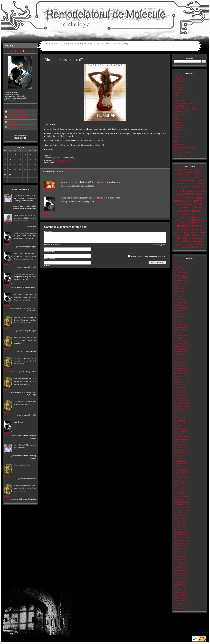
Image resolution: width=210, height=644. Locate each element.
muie (192, 222)
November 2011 (180, 439)
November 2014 (180, 352)
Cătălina (8, 223)
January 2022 (179, 275)
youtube (197, 247)
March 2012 (178, 428)
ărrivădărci (189, 172)
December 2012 (180, 404)
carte (189, 177)
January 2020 (179, 327)
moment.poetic (183, 222)
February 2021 (179, 302)
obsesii (182, 229)
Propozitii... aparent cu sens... (185, 103)
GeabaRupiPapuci (186, 204)
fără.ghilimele (189, 198)
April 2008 (178, 557)
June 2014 (178, 354)
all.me (193, 170)
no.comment (197, 226)
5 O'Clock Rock (180, 128)
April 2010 (178, 491)
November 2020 (180, 311)
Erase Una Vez (180, 84)
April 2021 (178, 297)
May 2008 (178, 554)
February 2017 (179, 335)
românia (192, 238)
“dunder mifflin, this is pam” (66, 163)
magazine (193, 220)
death (198, 187)
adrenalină (186, 170)
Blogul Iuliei (178, 81)
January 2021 (179, 305)
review (202, 235)
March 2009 (178, 527)
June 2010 (178, 486)
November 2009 (180, 505)
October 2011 (179, 442)
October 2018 (179, 330)
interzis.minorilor (190, 214)
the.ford (193, 244)
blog (200, 174)
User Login (30, 51)
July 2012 (178, 417)
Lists (20, 51)
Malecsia (177, 120)
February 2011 (179, 464)
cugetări (179, 187)
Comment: (48, 231)
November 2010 (180, 472)
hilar (194, 207)
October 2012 (179, 409)
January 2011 (179, 466)
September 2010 (180, 477)
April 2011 (178, 458)
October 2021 (179, 283)
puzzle (177, 235)
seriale (185, 241)
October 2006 (179, 600)
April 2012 (178, 425)
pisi (191, 232)
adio (179, 170)
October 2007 (179, 573)
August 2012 (179, 415)
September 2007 (180, 576)
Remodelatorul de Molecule (105, 16)
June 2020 (178, 316)
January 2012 (179, 434)
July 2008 (178, 548)
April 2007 (178, 589)
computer (200, 180)
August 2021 (179, 286)
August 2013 (179, 382)
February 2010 (179, 496)
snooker (201, 241)
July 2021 (178, 289)
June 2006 (178, 609)
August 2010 (179, 480)
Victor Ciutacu (179, 144)
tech (187, 244)
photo (186, 233)
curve (186, 187)
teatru (182, 244)
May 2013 (178, 390)
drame (178, 194)
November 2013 (180, 374)
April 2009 (178, 524)
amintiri (181, 172)
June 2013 (178, 387)
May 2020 (178, 319)
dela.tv (180, 189)
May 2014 (178, 357)
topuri (201, 244)
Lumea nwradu (180, 101)
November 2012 (180, 406)
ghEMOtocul (179, 76)
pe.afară (178, 233)
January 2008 (179, 565)
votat (181, 247)
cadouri (183, 177)
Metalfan (177, 139)
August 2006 (179, 606)
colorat (193, 180)
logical (7, 244)
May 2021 (178, 294)
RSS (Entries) (16, 112)
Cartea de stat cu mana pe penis (186, 109)
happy (189, 207)
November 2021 (180, 281)
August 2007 (179, 578)
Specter (7, 328)
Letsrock (177, 133)
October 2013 (179, 376)
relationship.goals (193, 235)
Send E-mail (15, 127)
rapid (183, 235)
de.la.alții (192, 187)
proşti (202, 232)
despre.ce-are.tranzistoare (193, 189)
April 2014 (178, 360)
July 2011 (178, 450)
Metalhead (178, 131)
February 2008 (179, 562)
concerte (192, 183)
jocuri (200, 214)
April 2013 (178, 393)
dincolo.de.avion (183, 191)
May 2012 (178, 423)
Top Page (9, 51)
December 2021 (180, 278)
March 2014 (178, 363)
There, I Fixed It (180, 155)
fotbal (189, 201)
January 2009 (179, 532)
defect (203, 187)
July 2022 (178, 261)
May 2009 (178, 521)
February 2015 (179, 343)
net (190, 226)
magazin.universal (182, 220)
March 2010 (178, 494)
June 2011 (178, 453)
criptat (202, 183)
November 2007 (180, 570)
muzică (182, 226)
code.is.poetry (183, 180)
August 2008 (179, 546)
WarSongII (178, 90)
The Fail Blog (179, 150)
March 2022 (178, 270)
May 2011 (178, 455)
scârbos (178, 241)
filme (199, 197)
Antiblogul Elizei (180, 79)
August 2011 (179, 447)
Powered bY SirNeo (181, 111)
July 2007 (178, 581)
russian (200, 238)
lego (200, 217)
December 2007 (180, 568)
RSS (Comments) (18, 117)
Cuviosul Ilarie (179, 114)
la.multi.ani (185, 217)
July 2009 (178, 516)
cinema (196, 177)
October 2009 (179, 507)
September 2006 (180, 603)
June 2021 (178, 292)
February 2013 (179, 398)
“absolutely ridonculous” (61, 161)
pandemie (192, 229)
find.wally (180, 201)
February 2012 (179, 431)
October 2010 (179, 475)
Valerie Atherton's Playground (185, 147)
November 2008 (180, 537)
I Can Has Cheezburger (183, 152)
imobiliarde (180, 211)
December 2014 (180, 349)
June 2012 (178, 420)
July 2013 (178, 384)
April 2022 (178, 267)
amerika (200, 170)
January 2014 (179, 368)
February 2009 (179, 529)
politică (196, 233)
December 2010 (180, 469)
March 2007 (178, 592)
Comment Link (99, 186)
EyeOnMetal (179, 136)
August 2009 (179, 513)
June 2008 (178, 551)
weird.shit (188, 247)
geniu (198, 204)
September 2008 (180, 543)
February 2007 (179, 595)
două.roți (201, 191)
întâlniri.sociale (194, 211)
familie (179, 198)
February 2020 (179, 324)
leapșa (195, 217)
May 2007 (178, 587)
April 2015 (178, 338)
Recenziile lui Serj (181, 106)
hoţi (200, 208)
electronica (188, 194)
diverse (195, 191)
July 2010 (178, 483)
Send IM (13, 122)
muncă (199, 222)
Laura (176, 117)
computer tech (181, 183)
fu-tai (204, 201)
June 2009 (178, 518)
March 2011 (178, 461)
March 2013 (178, 395)
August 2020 (179, 313)
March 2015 (178, 341)
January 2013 (179, 401)
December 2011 (180, 436)
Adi (6, 203)
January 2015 (179, 346)
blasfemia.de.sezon (187, 174)
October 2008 (179, 540)
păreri (200, 229)
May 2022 (178, 264)
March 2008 (178, 559)
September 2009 (180, 510)
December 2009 (180, 502)
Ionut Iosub (178, 122)
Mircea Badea (179, 142)
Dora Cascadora (180, 87)
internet (180, 214)
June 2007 (178, 584)
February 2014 (179, 365)
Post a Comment (70, 172)
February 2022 (179, 272)
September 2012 (180, 412)
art (194, 172)
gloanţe (182, 208)
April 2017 (178, 333)
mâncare (202, 220)
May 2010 (178, 488)
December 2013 (180, 371)
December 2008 (180, 535)
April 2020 (178, 322)
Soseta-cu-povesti (181, 92)
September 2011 (180, 445)
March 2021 (178, 300)
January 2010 (179, 499)
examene (199, 194)
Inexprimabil (178, 125)
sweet (178, 244)
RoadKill (181, 238)
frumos (197, 201)
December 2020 (180, 308)
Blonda (177, 98)
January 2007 (179, 598)
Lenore (177, 95)
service (193, 241)
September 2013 (180, 379)
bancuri (198, 172)
